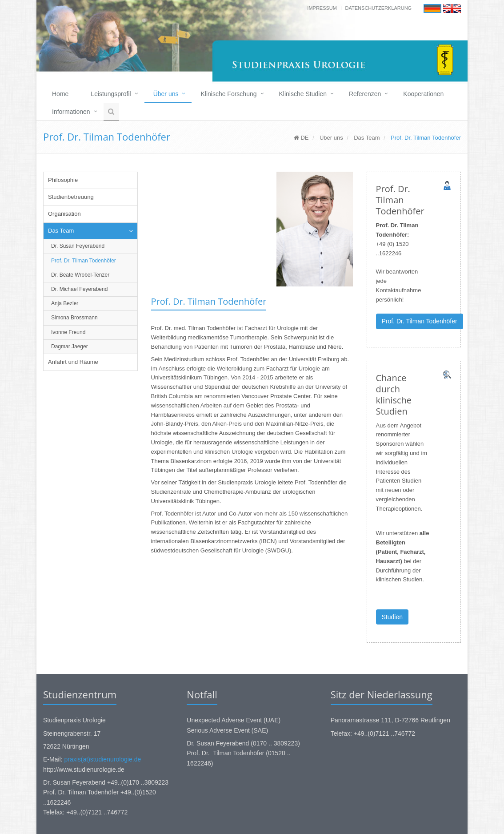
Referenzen (365, 94)
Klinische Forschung (228, 94)
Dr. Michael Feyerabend (79, 289)
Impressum (322, 8)
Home (60, 94)
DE (301, 138)
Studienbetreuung (71, 197)
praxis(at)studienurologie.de (102, 759)
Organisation (64, 214)
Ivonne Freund (68, 332)
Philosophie (63, 180)
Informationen (71, 112)
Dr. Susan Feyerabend (78, 246)
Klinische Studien (303, 94)
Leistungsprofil (111, 94)
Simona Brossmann (74, 318)
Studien (392, 617)
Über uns (166, 94)
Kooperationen (423, 94)
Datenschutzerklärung (379, 8)
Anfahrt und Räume (73, 362)
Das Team (367, 138)
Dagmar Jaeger (70, 346)
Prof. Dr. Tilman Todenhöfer (84, 261)
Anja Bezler (65, 303)
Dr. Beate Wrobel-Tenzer (80, 275)
